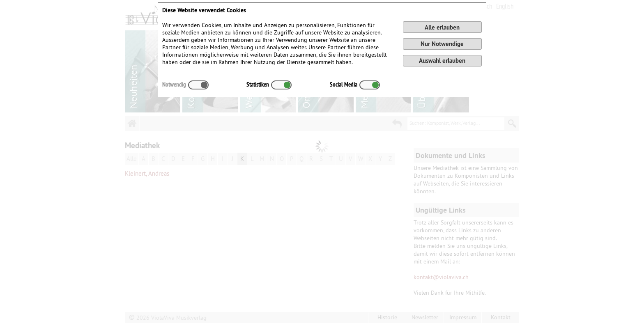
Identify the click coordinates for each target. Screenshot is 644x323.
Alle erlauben (442, 27)
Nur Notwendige (442, 44)
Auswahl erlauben (442, 61)
